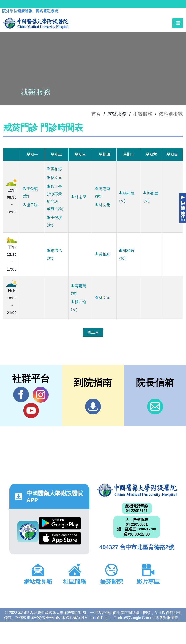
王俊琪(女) (30, 192)
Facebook (21, 395)
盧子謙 (30, 205)
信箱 (155, 407)
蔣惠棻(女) (103, 192)
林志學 (79, 197)
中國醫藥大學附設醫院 (137, 490)
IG (41, 395)
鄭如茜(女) (151, 196)
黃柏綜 (54, 169)
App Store (60, 538)
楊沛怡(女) (127, 196)
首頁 (96, 114)
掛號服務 (143, 114)
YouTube (31, 410)
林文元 (54, 177)
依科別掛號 (171, 114)
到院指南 (93, 407)
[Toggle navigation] (178, 23)
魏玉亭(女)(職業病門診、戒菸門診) (55, 197)
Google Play (60, 523)
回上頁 (93, 332)
